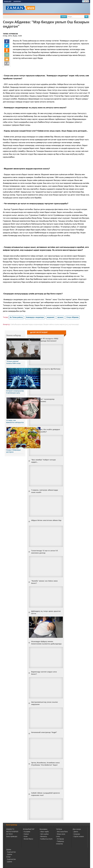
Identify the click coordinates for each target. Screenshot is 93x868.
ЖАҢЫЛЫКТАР (29, 829)
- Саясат (26, 834)
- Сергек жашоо (78, 837)
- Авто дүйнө (44, 834)
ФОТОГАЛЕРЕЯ (12, 832)
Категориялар (12, 825)
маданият (51, 317)
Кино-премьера (12, 837)
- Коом (25, 837)
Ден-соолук (77, 829)
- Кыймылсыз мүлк (46, 839)
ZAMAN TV (10, 829)
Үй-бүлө (59, 829)
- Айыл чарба (44, 832)
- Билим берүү (28, 839)
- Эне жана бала (62, 832)
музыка (60, 317)
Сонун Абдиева (72, 317)
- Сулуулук (76, 834)
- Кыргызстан (11, 852)
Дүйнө (9, 850)
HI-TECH (9, 834)
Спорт (8, 857)
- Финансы (43, 837)
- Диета (75, 832)
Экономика (43, 829)
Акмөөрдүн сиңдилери (35, 317)
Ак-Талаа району (16, 317)
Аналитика (17, 2)
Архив (64, 17)
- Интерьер (60, 839)
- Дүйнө (9, 854)
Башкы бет (8, 2)
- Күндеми (27, 832)
